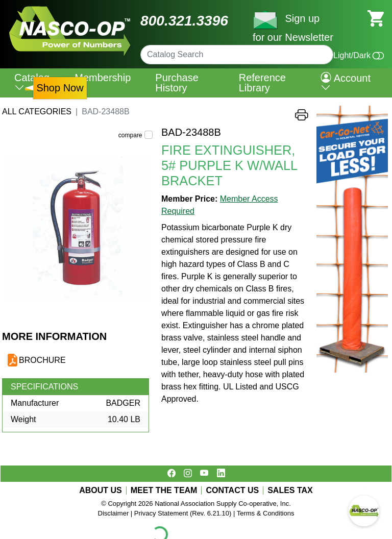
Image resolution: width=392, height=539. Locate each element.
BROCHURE (42, 360)
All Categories (37, 112)
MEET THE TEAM (164, 491)
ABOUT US (101, 491)
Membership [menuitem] (103, 78)
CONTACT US (232, 491)
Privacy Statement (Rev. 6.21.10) (183, 513)
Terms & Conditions (266, 513)
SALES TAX (290, 491)
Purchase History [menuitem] (177, 83)
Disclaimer (114, 513)
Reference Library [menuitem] (262, 83)
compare (130, 135)
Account (346, 83)
